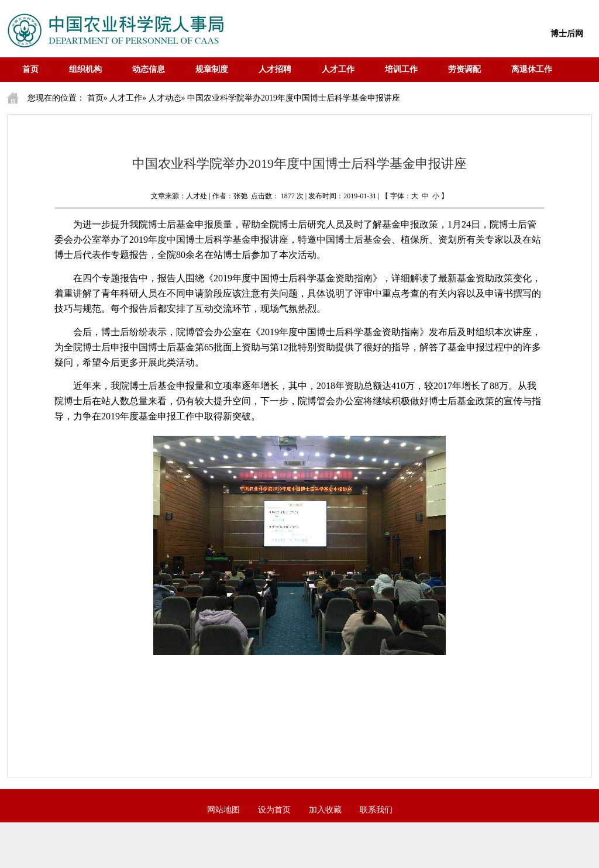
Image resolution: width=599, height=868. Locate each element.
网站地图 (223, 810)
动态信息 (149, 69)
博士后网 (567, 34)
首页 (30, 69)
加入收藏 (325, 810)
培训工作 (401, 69)
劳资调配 (464, 69)
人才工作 (338, 69)
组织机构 (85, 69)
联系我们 (376, 810)
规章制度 (212, 69)
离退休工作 (532, 69)
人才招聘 (275, 69)
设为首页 (274, 810)
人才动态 (165, 98)
